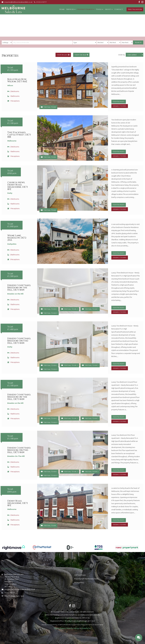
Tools (100, 9)
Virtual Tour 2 (69, 309)
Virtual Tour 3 (90, 309)
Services (71, 9)
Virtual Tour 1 (49, 309)
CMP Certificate (80, 575)
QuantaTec (86, 628)
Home (62, 9)
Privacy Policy (79, 582)
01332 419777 (40, 2)
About (109, 9)
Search (138, 42)
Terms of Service (94, 625)
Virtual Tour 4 (49, 313)
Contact (119, 9)
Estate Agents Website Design (67, 628)
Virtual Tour (48, 107)
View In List (62, 55)
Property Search (86, 9)
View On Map (81, 55)
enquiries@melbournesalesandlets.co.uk (18, 2)
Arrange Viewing (120, 106)
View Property (119, 102)
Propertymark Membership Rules (86, 579)
